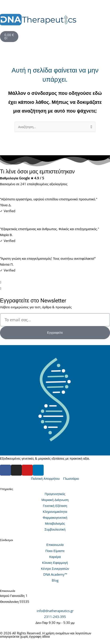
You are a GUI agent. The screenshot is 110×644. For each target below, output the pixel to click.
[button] (55, 8)
